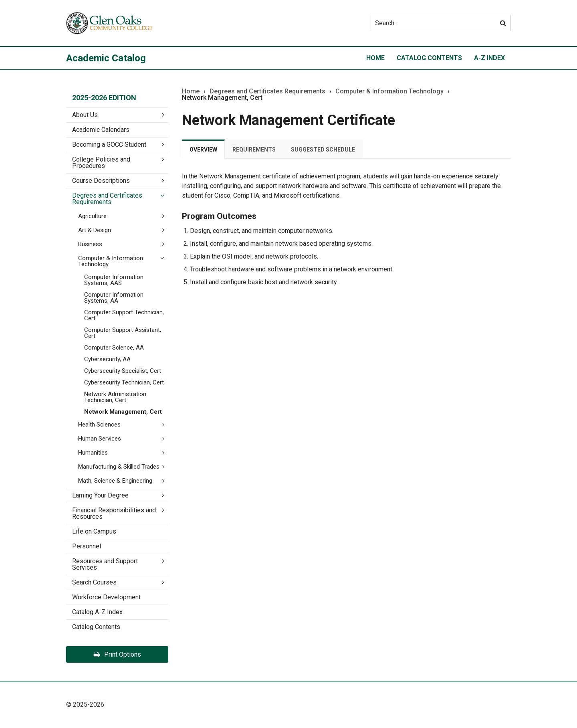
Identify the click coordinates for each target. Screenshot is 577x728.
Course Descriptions (101, 181)
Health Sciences (99, 425)
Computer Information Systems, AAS (114, 280)
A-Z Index (489, 58)
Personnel (87, 546)
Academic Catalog (106, 58)
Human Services (100, 439)
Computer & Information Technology (389, 91)
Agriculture (92, 216)
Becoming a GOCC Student (109, 145)
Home (375, 58)
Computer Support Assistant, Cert (123, 333)
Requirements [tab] (254, 150)
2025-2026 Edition (104, 98)
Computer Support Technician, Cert (124, 315)
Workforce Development (106, 597)
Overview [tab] (203, 150)
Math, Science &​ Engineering (115, 481)
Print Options (117, 654)
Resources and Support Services (105, 564)
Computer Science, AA (114, 348)
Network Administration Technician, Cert (115, 397)
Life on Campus (94, 531)
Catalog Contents (429, 58)
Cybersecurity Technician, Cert (124, 382)
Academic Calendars (101, 130)
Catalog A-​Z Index (97, 612)
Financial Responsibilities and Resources (114, 513)
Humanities (93, 453)
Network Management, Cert (123, 412)
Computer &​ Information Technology (111, 261)
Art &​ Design (95, 230)
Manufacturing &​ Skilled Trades (119, 467)
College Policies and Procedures (101, 163)
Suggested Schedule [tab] (323, 150)
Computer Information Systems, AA (114, 298)
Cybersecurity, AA (107, 359)
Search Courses (94, 582)
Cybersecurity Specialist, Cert (123, 371)
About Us (85, 115)
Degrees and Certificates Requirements (107, 199)
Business (90, 244)
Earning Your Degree (100, 495)
